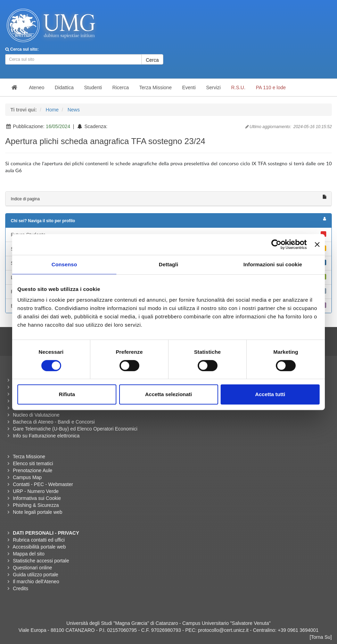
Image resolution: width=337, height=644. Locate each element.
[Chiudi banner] (317, 244)
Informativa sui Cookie (37, 498)
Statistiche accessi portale (41, 561)
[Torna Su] (321, 637)
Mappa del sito (29, 554)
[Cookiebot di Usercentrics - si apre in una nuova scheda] (276, 244)
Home (52, 110)
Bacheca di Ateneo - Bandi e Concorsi (54, 422)
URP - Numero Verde (36, 491)
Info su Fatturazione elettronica (46, 436)
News (73, 110)
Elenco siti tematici (33, 463)
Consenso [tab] (64, 264)
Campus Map (27, 477)
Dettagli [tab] (168, 264)
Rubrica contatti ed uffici (39, 540)
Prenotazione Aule (33, 470)
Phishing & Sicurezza (36, 505)
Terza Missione (29, 457)
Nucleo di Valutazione (36, 415)
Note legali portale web (38, 512)
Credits (20, 588)
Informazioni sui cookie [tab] (273, 264)
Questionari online (32, 568)
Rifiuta (67, 394)
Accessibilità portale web (39, 547)
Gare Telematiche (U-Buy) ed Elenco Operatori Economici (75, 429)
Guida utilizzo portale (36, 575)
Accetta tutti (270, 394)
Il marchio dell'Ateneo (36, 582)
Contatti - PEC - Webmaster (43, 484)
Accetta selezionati (168, 394)
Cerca (152, 60)
